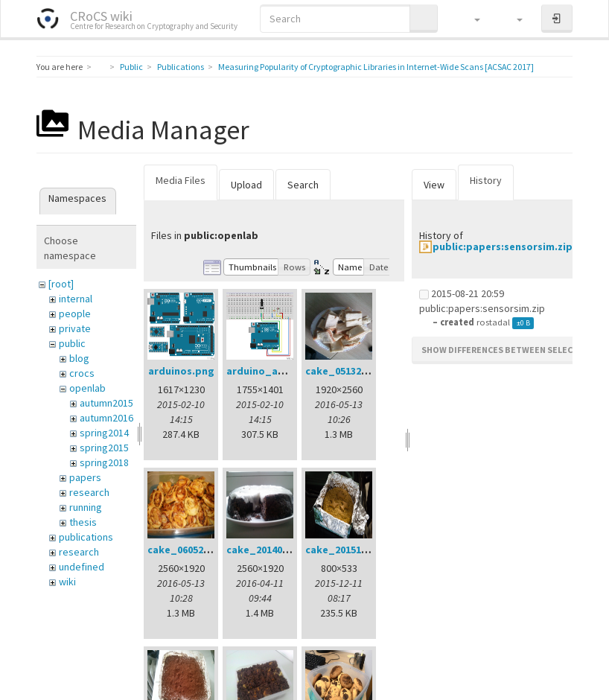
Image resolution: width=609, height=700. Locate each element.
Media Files (181, 180)
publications (86, 537)
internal (76, 299)
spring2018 (104, 462)
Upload (246, 185)
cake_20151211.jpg (351, 550)
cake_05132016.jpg (351, 371)
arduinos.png (181, 371)
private (75, 328)
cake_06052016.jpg (193, 550)
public (72, 343)
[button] (470, 19)
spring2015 (104, 448)
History (486, 180)
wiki (67, 582)
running (86, 507)
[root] (61, 284)
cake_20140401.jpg (272, 550)
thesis (83, 522)
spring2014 (104, 433)
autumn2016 (106, 418)
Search (303, 185)
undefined (82, 567)
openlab (87, 388)
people (75, 314)
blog (79, 358)
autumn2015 (106, 403)
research (89, 492)
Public (131, 67)
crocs (82, 373)
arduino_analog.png (277, 371)
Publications (181, 67)
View (434, 185)
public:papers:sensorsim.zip (503, 246)
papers (85, 477)
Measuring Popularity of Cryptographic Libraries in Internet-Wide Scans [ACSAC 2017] (376, 67)
